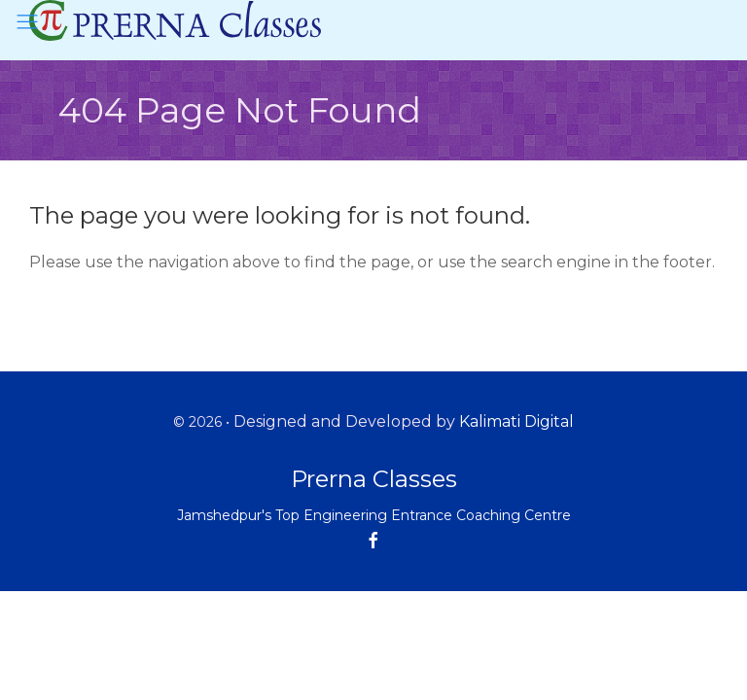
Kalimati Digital (516, 421)
